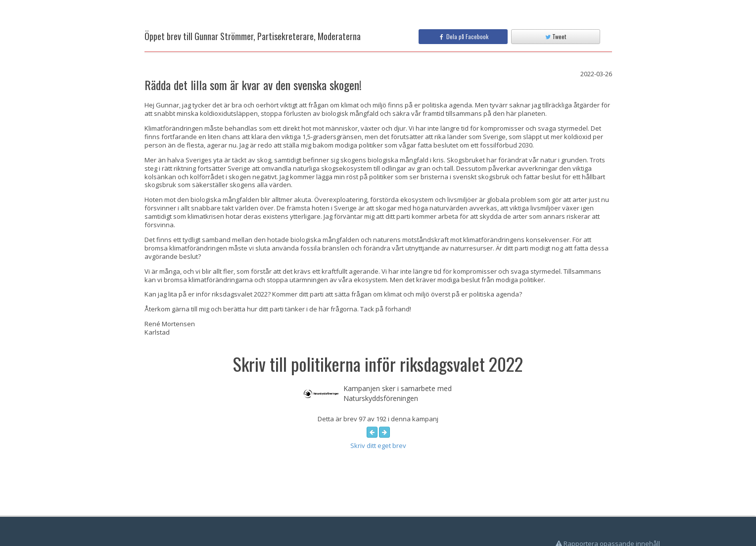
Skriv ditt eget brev (378, 446)
